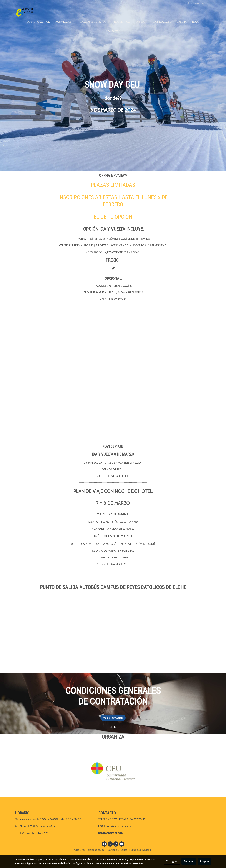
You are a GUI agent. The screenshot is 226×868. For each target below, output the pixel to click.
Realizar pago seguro (110, 833)
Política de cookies (96, 850)
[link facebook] (105, 844)
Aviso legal (79, 850)
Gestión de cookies (117, 850)
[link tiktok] (116, 844)
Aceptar (204, 861)
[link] (25, 12)
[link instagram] (110, 844)
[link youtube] (122, 844)
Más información (121, 718)
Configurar (172, 861)
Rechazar (189, 861)
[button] (65, 22)
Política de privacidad (140, 850)
